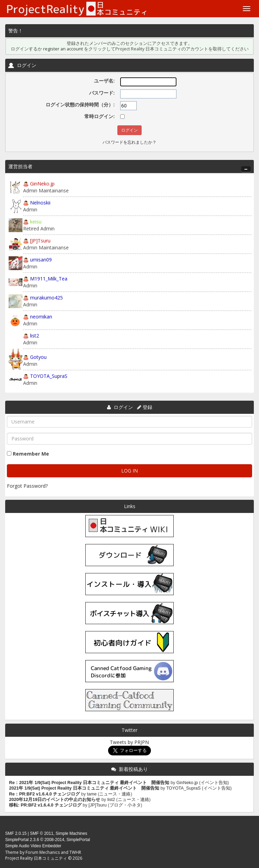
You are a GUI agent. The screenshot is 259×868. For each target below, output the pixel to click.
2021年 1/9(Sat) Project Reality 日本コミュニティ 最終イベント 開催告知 (84, 788)
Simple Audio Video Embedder (33, 846)
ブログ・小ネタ (125, 805)
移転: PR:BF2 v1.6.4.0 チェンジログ (45, 805)
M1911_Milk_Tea (49, 279)
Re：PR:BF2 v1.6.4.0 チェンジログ (44, 794)
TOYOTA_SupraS (49, 376)
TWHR (75, 852)
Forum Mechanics (43, 852)
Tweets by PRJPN (129, 742)
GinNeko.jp (42, 184)
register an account (63, 49)
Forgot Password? (27, 486)
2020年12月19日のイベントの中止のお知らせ (55, 800)
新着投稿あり (133, 769)
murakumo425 (46, 298)
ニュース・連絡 (115, 794)
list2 (35, 336)
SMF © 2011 (42, 833)
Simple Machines (71, 833)
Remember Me (31, 454)
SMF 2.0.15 (16, 833)
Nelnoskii (40, 203)
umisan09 (41, 260)
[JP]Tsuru (40, 241)
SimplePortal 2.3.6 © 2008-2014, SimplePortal (48, 840)
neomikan (41, 317)
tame (92, 794)
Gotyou (38, 357)
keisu (36, 222)
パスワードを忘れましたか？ (129, 142)
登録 (147, 407)
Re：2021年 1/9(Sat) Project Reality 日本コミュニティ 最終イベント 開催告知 (89, 783)
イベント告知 (214, 783)
